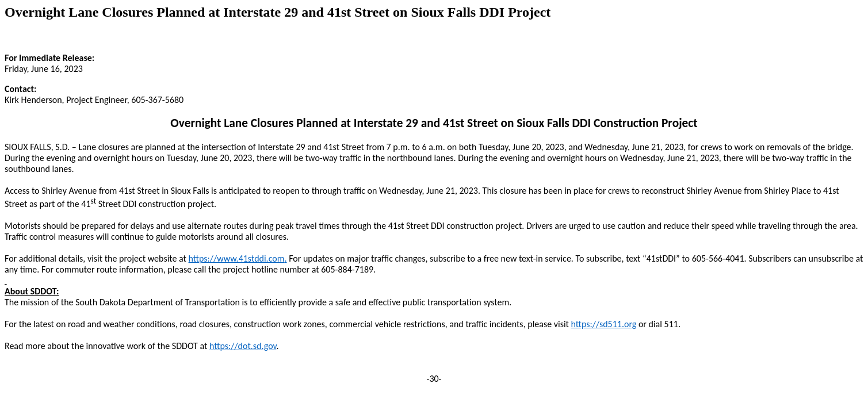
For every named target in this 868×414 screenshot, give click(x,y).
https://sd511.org (604, 324)
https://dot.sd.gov (243, 346)
